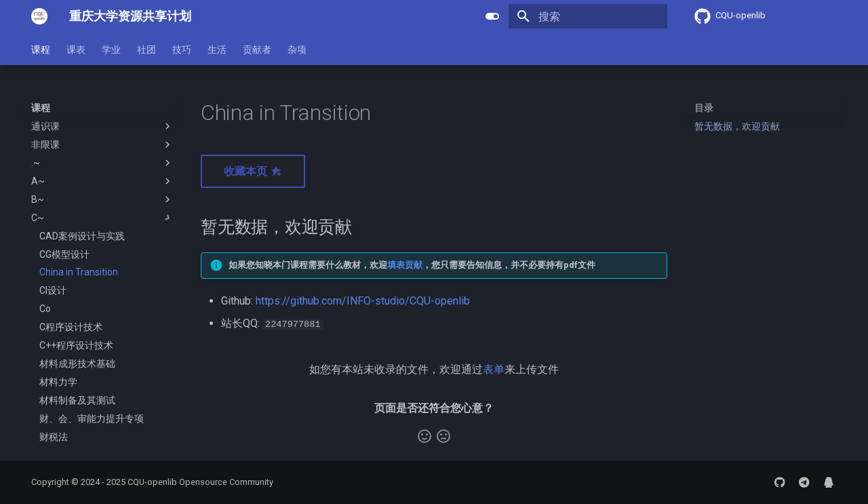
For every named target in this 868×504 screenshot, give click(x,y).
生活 (217, 50)
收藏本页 (253, 171)
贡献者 (257, 50)
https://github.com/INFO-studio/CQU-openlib (363, 301)
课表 (76, 50)
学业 (111, 50)
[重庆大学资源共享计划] (39, 16)
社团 (146, 50)
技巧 (182, 50)
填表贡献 (405, 265)
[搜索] (588, 16)
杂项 (297, 50)
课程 (41, 50)
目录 (704, 108)
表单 (494, 369)
